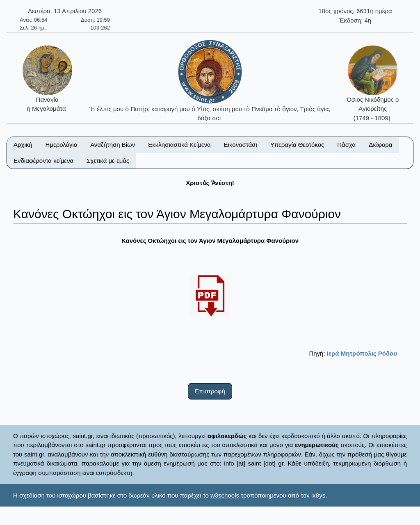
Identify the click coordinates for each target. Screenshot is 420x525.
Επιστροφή (210, 391)
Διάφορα (380, 145)
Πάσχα (346, 145)
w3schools (225, 495)
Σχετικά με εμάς (108, 161)
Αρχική (23, 145)
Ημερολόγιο (62, 145)
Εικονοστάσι (241, 145)
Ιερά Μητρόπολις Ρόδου (362, 353)
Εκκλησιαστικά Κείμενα (179, 145)
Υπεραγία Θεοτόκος (297, 145)
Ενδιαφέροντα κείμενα (43, 161)
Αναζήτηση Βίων (113, 145)
